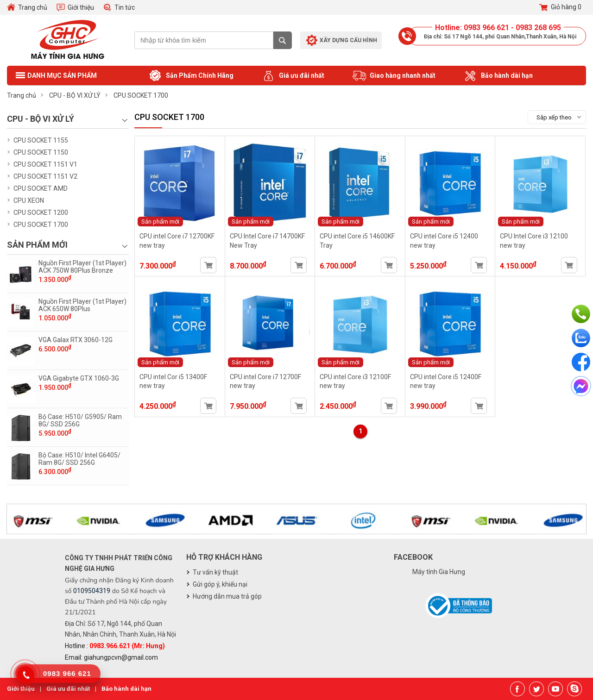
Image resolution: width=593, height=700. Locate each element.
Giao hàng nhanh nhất (394, 76)
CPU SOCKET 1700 (41, 225)
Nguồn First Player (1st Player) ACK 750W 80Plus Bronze (82, 267)
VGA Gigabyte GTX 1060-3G (79, 378)
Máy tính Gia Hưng (439, 572)
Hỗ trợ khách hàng (224, 557)
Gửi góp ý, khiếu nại (220, 584)
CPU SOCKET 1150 (41, 152)
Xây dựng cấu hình (348, 40)
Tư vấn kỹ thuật (215, 572)
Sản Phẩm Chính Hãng (191, 76)
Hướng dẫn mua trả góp (227, 596)
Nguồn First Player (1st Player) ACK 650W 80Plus (82, 305)
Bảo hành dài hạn (498, 76)
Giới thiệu (81, 7)
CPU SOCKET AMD (41, 188)
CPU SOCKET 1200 (41, 212)
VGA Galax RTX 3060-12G (76, 340)
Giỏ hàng (560, 7)
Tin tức (125, 7)
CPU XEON (29, 200)
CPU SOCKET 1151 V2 (45, 176)
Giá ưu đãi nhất (293, 76)
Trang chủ (33, 7)
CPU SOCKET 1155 (41, 140)
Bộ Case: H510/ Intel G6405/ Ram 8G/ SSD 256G (79, 459)
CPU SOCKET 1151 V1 (45, 164)
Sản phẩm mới (160, 222)
